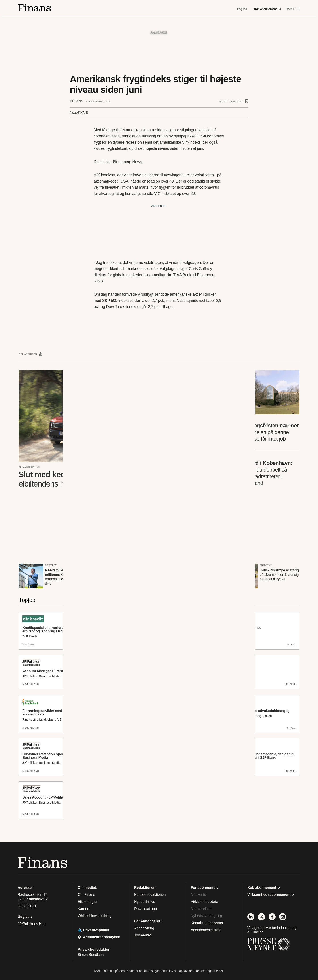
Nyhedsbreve (145, 902)
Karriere (84, 909)
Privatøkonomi (29, 467)
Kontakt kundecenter (207, 923)
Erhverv (51, 565)
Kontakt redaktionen (150, 895)
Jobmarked (143, 935)
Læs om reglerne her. (209, 971)
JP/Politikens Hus (31, 924)
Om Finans (86, 895)
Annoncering (144, 928)
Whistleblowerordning (95, 916)
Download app (146, 909)
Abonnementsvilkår (206, 930)
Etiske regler (88, 902)
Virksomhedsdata (204, 902)
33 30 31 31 (27, 906)
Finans (77, 101)
